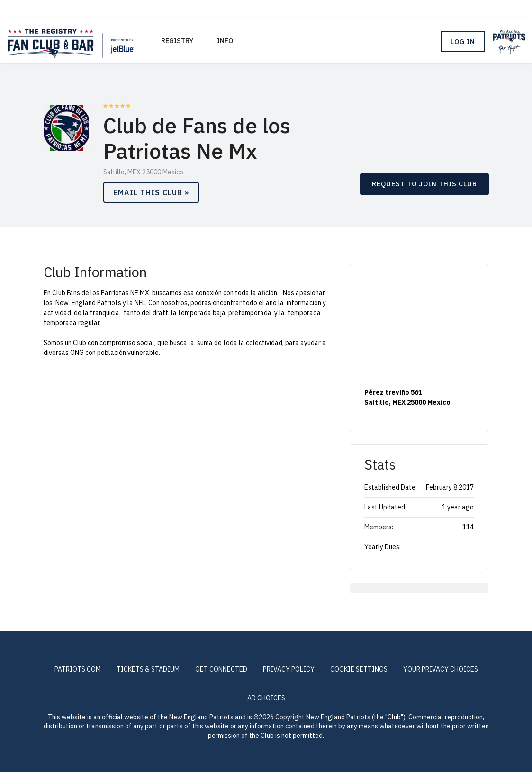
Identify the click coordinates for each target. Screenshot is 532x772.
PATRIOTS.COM (78, 669)
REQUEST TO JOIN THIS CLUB (424, 184)
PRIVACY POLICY (289, 669)
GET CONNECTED (221, 669)
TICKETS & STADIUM (148, 669)
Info (225, 41)
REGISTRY (177, 41)
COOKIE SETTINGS (359, 669)
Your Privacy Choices (441, 669)
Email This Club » (151, 192)
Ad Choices (266, 698)
